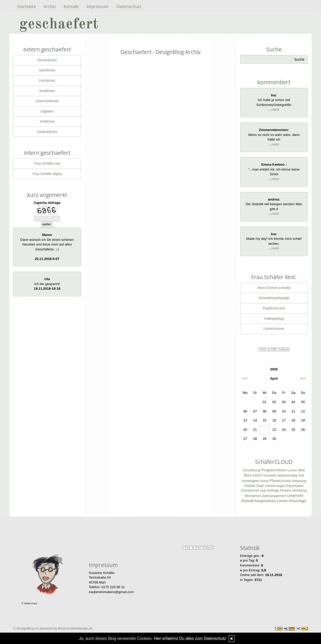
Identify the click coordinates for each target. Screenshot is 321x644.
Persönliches (47, 60)
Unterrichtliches (47, 101)
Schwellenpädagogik (274, 298)
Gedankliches (47, 132)
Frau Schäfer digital (47, 174)
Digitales (47, 111)
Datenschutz (129, 6)
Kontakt (71, 6)
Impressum (98, 6)
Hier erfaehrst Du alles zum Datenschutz (190, 638)
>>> (303, 378)
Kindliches (47, 91)
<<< (245, 378)
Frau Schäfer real (47, 163)
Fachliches (47, 80)
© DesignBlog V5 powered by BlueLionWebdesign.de (53, 628)
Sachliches (47, 70)
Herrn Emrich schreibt (274, 288)
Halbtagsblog (274, 319)
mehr (275, 109)
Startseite (26, 6)
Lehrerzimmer (274, 329)
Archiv (50, 6)
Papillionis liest (274, 308)
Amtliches (47, 121)
